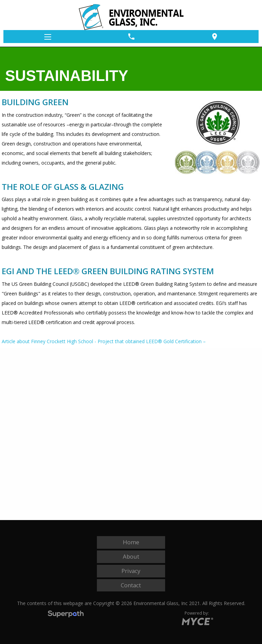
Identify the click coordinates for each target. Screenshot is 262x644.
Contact (131, 585)
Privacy (131, 571)
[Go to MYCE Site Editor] (197, 620)
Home (131, 542)
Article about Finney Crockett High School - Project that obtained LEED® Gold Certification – (104, 341)
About (131, 556)
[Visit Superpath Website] (66, 615)
